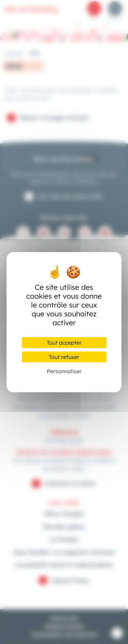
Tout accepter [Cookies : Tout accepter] (64, 343)
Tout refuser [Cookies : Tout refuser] (64, 357)
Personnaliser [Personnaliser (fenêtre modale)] (64, 371)
